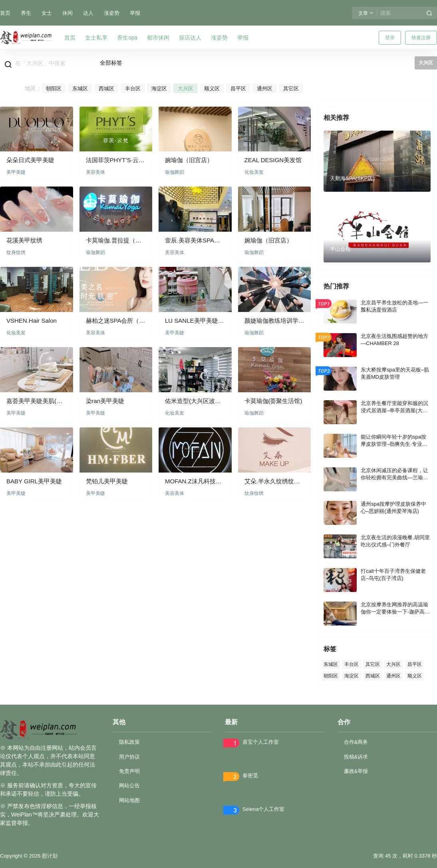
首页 (5, 13)
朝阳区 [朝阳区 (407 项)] (331, 675)
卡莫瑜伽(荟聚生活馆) (273, 401)
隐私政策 (129, 742)
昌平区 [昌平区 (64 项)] (415, 664)
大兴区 (186, 88)
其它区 (291, 88)
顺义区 (212, 88)
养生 (26, 13)
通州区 (265, 88)
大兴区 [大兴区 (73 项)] (393, 664)
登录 (390, 38)
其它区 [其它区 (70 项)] (373, 664)
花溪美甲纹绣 (24, 240)
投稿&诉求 (356, 757)
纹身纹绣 (16, 252)
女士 (47, 13)
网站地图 (129, 800)
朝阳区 (54, 88)
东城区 (80, 88)
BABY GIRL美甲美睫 (34, 481)
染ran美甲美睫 (105, 401)
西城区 (106, 88)
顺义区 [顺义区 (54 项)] (415, 675)
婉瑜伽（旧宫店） (189, 160)
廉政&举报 (356, 771)
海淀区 (159, 88)
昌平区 (238, 88)
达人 (88, 13)
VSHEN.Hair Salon (32, 321)
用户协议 (129, 757)
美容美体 (95, 172)
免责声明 (129, 771)
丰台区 (133, 88)
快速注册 (421, 38)
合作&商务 (356, 742)
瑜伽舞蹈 (175, 172)
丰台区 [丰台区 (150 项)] (352, 664)
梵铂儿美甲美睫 (107, 481)
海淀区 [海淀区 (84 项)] (352, 675)
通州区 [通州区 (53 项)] (393, 675)
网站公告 (129, 786)
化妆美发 (254, 172)
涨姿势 (112, 13)
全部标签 (111, 63)
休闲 (68, 13)
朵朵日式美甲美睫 (30, 160)
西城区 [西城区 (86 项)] (373, 675)
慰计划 (49, 856)
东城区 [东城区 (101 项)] (331, 664)
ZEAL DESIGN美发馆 (273, 160)
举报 (135, 13)
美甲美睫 (16, 172)
